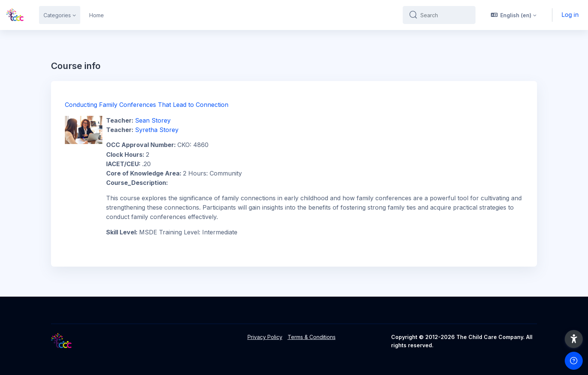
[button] (514, 15)
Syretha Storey (157, 130)
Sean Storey (153, 120)
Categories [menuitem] (57, 15)
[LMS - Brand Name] (15, 15)
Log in (570, 15)
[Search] (445, 15)
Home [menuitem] (97, 15)
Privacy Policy (265, 337)
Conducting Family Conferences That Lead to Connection (147, 105)
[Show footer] (574, 361)
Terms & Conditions (312, 337)
